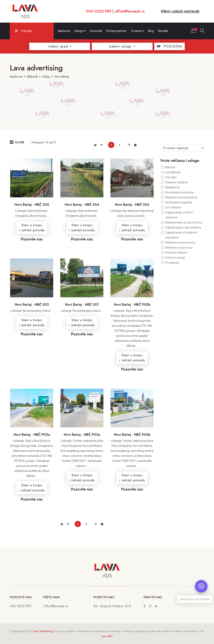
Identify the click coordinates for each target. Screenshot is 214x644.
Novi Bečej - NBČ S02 (32, 305)
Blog (151, 31)
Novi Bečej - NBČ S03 (132, 205)
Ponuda (23, 31)
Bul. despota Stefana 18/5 (112, 606)
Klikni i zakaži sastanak (180, 11)
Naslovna (64, 31)
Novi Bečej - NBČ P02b (132, 435)
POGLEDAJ (169, 46)
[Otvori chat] (201, 586)
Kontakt (163, 31)
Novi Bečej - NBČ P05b (132, 305)
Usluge (80, 31)
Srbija (46, 77)
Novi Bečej (62, 77)
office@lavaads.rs (130, 11)
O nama (137, 31)
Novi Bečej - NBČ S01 (82, 305)
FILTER (17, 142)
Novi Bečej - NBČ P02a (82, 435)
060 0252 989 (99, 11)
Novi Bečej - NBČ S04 (82, 205)
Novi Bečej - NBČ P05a (32, 435)
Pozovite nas (32, 239)
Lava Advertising (43, 631)
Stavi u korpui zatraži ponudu (32, 228)
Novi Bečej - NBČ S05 (32, 205)
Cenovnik (96, 31)
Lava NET (107, 636)
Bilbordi (32, 77)
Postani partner (116, 31)
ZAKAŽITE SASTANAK (195, 599)
